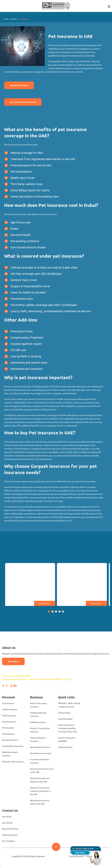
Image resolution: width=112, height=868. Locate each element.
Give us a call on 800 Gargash (16, 676)
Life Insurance (8, 734)
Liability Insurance (38, 722)
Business (37, 697)
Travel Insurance (9, 716)
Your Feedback (8, 841)
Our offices (7, 817)
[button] (49, 612)
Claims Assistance (10, 835)
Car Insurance (8, 704)
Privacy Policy (64, 713)
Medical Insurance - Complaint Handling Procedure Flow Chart (68, 728)
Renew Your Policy (10, 829)
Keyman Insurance (10, 740)
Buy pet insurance (19, 85)
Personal (14, 19)
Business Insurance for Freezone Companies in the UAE (40, 791)
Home (6, 19)
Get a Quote (7, 823)
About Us (9, 648)
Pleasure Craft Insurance (13, 762)
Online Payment (65, 747)
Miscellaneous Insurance (41, 753)
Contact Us (10, 811)
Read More (13, 662)
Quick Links (67, 697)
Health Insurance (10, 710)
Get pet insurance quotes (23, 102)
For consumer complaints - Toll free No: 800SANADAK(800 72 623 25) (37, 679)
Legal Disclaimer (65, 719)
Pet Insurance (8, 728)
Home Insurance (9, 722)
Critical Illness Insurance (13, 746)
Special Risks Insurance (40, 747)
